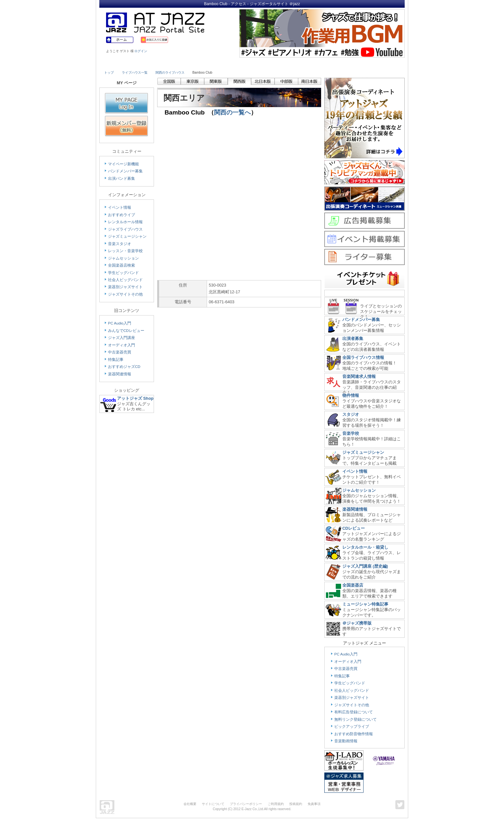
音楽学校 (351, 433)
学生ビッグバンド (123, 273)
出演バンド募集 (122, 178)
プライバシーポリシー (246, 804)
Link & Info (345, 63)
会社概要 (190, 804)
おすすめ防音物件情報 (354, 734)
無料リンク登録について (355, 719)
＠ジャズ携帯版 (357, 623)
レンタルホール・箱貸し (365, 547)
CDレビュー (354, 528)
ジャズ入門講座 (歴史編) (365, 566)
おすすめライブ (122, 215)
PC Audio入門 (120, 323)
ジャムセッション (123, 258)
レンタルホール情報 (125, 222)
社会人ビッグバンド (125, 280)
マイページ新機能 (123, 164)
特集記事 (116, 360)
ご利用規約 (276, 804)
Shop (271, 63)
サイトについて (213, 804)
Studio (197, 63)
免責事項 (314, 804)
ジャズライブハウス (125, 229)
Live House (122, 63)
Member (381, 63)
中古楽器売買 (120, 352)
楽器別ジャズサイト (125, 287)
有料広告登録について (354, 712)
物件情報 (351, 395)
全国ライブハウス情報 (363, 357)
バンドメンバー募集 (125, 171)
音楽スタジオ (120, 244)
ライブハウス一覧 (135, 73)
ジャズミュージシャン (127, 236)
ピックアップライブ (352, 727)
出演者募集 (353, 338)
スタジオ (351, 414)
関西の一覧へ (232, 112)
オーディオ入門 (122, 345)
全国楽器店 (353, 585)
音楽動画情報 (346, 741)
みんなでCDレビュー (126, 331)
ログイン (141, 51)
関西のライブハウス (170, 73)
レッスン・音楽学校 (125, 251)
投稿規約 (296, 804)
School (233, 63)
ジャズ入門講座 (122, 338)
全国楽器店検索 (122, 265)
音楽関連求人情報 (359, 376)
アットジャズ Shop (135, 398)
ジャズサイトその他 (125, 294)
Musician (160, 63)
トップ (109, 73)
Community (308, 63)
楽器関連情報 (120, 374)
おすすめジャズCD (124, 367)
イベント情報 (120, 207)
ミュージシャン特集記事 (365, 604)
